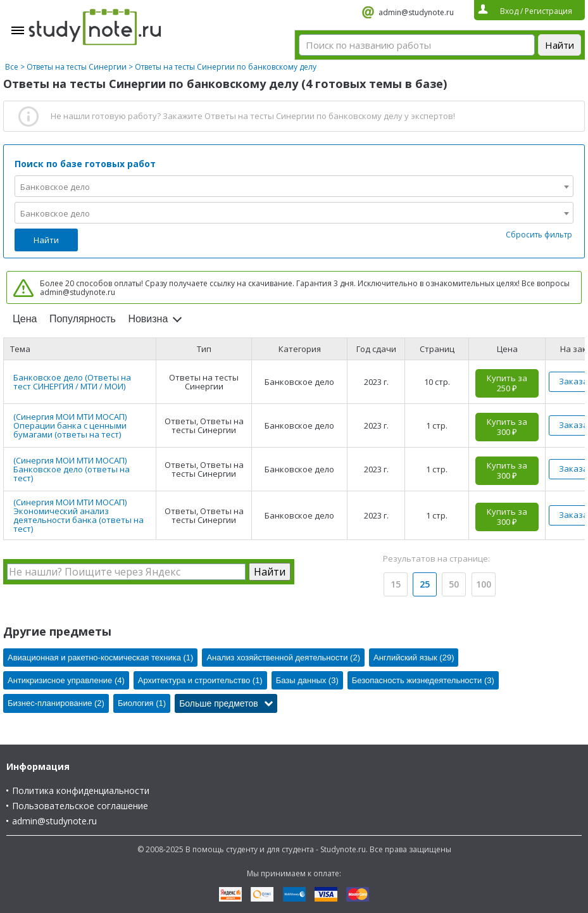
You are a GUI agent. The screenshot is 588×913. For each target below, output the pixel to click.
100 (484, 584)
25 (425, 584)
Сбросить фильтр (539, 235)
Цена (25, 319)
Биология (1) (142, 703)
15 (396, 584)
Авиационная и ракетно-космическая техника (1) (100, 658)
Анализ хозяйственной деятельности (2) (283, 658)
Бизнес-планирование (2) (56, 703)
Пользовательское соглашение (80, 806)
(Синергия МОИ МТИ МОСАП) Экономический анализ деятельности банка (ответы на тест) (78, 515)
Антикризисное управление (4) (66, 680)
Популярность (83, 319)
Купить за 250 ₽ (507, 383)
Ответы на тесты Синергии (77, 67)
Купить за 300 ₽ (507, 427)
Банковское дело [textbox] (55, 187)
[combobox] (294, 186)
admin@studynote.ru (416, 12)
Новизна (148, 319)
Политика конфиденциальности (81, 790)
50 (454, 584)
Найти (46, 240)
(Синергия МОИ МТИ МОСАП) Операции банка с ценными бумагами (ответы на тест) (70, 425)
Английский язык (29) (414, 658)
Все (12, 67)
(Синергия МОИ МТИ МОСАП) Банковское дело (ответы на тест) (72, 469)
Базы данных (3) (307, 680)
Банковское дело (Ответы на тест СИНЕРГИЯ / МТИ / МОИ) (72, 382)
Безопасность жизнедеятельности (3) (423, 680)
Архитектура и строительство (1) (200, 680)
